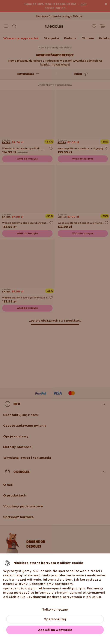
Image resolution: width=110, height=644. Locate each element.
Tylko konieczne (55, 610)
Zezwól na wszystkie (55, 630)
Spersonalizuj (55, 619)
